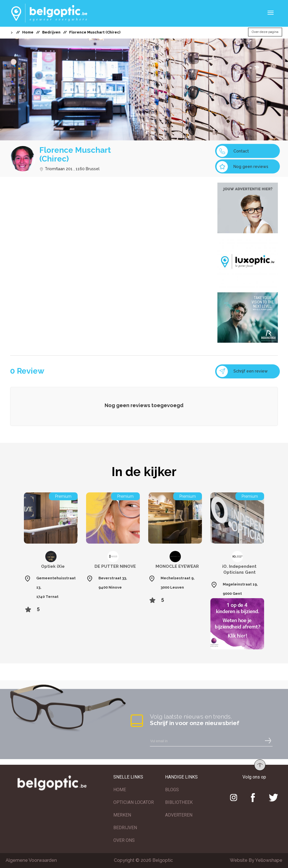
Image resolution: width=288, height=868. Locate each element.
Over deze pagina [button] (265, 32)
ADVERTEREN (179, 815)
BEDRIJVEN (125, 828)
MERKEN (122, 815)
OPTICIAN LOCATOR (134, 802)
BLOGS (172, 790)
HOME (120, 790)
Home (28, 32)
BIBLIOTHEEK (179, 802)
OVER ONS (124, 840)
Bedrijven (51, 32)
